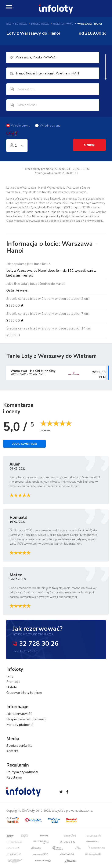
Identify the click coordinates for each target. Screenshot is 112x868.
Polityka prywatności (22, 777)
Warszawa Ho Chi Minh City (33, 376)
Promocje (13, 687)
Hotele (12, 693)
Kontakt (12, 756)
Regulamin (14, 783)
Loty (10, 682)
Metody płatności (19, 730)
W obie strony (18, 130)
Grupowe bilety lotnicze (24, 698)
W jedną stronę (48, 130)
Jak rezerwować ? (19, 719)
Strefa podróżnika (19, 751)
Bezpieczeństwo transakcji (26, 724)
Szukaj (88, 149)
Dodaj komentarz (24, 449)
